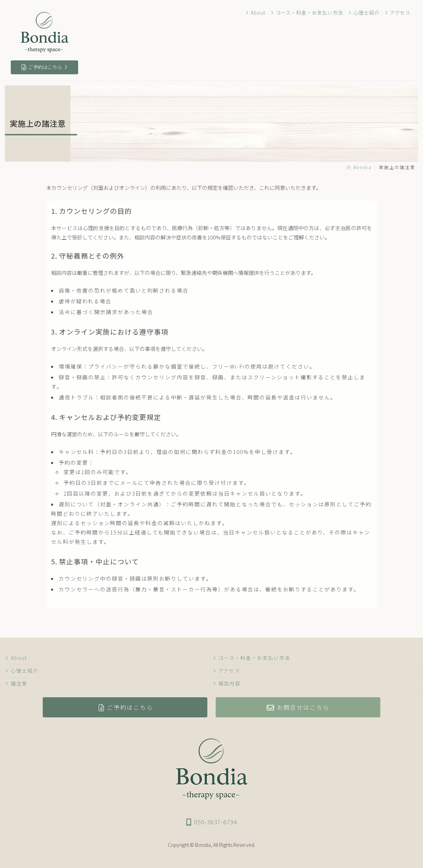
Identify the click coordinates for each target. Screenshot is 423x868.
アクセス (398, 12)
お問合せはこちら (298, 707)
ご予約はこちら (44, 67)
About (256, 12)
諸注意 (16, 683)
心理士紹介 (364, 12)
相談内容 (227, 683)
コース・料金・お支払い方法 (307, 12)
